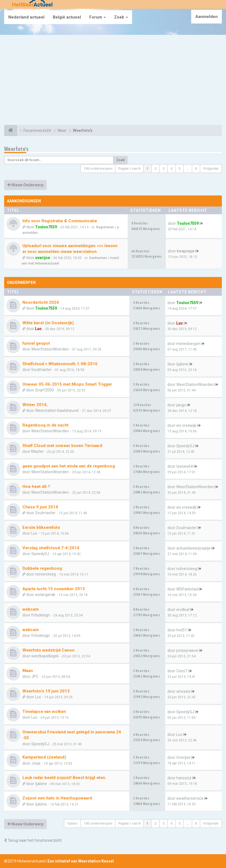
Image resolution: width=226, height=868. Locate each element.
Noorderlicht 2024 (41, 302)
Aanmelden (207, 17)
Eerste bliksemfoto (41, 527)
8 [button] (196, 169)
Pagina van (129, 169)
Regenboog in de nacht (45, 425)
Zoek (121, 17)
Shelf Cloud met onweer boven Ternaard (62, 446)
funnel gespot (36, 343)
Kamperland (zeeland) (44, 757)
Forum (98, 17)
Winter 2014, (35, 405)
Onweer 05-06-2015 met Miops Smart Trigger (67, 384)
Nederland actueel (26, 17)
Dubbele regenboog (42, 568)
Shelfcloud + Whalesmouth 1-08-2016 (60, 364)
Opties (72, 823)
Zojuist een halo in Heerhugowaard (57, 798)
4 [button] (171, 169)
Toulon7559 (46, 227)
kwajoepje (186, 251)
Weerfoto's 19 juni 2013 (46, 691)
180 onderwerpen (98, 169)
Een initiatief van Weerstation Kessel (81, 861)
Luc (38, 329)
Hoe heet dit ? (36, 487)
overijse (43, 258)
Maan (28, 671)
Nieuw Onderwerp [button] (25, 185)
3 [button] (163, 169)
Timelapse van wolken (44, 712)
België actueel (67, 17)
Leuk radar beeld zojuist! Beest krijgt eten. (64, 778)
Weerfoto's (16, 149)
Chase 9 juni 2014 (40, 507)
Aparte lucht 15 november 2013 (54, 589)
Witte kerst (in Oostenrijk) (48, 323)
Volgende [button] (211, 169)
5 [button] (179, 169)
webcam (31, 609)
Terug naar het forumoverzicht (33, 840)
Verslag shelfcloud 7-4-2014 (51, 548)
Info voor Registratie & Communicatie (60, 221)
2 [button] (155, 169)
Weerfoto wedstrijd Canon (48, 650)
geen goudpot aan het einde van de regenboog (69, 466)
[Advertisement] (113, 81)
